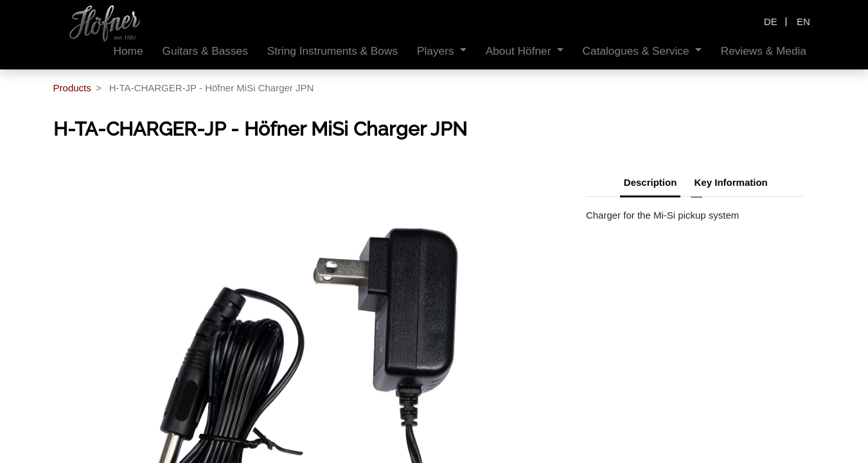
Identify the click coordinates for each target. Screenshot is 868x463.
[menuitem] (128, 51)
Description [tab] (651, 182)
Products (72, 88)
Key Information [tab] (731, 182)
